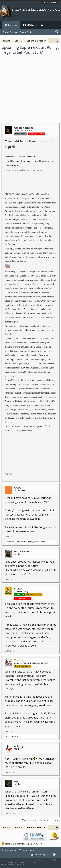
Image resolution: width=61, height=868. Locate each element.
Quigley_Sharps (33, 542)
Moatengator (11, 542)
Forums (13, 25)
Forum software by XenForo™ (13, 864)
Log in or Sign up (50, 2)
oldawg (19, 746)
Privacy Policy (55, 860)
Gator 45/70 (21, 551)
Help (47, 855)
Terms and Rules (40, 860)
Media (30, 25)
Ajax (17, 781)
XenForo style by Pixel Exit (36, 864)
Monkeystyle (9, 850)
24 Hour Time (26, 850)
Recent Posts (26, 32)
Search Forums (10, 32)
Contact (36, 855)
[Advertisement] (30, 87)
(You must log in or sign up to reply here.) (41, 820)
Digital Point (35, 862)
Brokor (20, 542)
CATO (18, 488)
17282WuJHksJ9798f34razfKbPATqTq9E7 (23, 844)
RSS (56, 855)
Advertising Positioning (18, 862)
